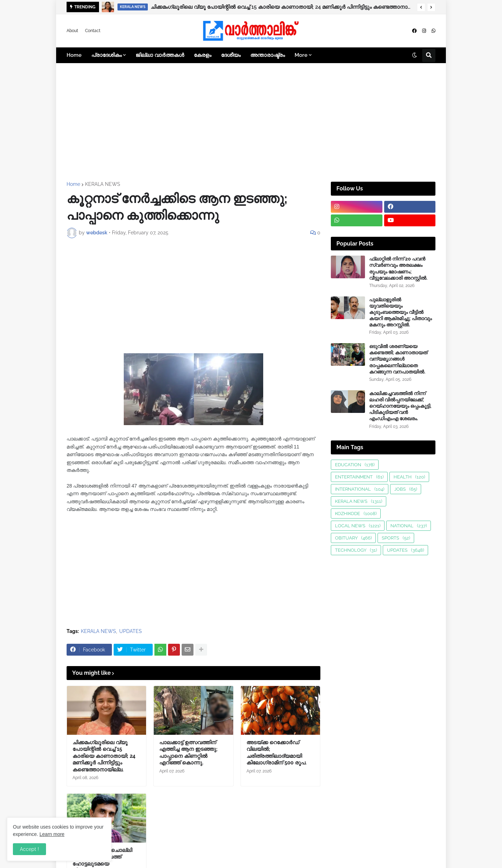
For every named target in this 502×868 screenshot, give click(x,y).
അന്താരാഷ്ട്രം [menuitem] (268, 55)
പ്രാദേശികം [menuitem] (107, 55)
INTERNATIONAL (360, 489)
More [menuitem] (301, 55)
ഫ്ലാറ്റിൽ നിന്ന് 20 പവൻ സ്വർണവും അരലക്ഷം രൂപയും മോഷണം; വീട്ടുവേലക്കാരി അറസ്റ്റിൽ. (398, 268)
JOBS (406, 489)
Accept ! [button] (29, 849)
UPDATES (131, 631)
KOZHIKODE (356, 514)
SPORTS (396, 538)
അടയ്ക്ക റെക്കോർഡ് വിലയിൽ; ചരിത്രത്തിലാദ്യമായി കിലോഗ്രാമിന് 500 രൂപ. (276, 753)
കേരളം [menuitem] (203, 55)
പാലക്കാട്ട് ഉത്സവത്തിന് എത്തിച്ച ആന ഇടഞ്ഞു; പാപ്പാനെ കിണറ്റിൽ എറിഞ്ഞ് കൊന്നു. (188, 753)
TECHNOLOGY (356, 550)
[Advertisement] (251, 122)
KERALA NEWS (103, 184)
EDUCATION (355, 465)
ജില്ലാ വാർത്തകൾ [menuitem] (160, 55)
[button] (421, 7)
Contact (93, 31)
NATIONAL (409, 526)
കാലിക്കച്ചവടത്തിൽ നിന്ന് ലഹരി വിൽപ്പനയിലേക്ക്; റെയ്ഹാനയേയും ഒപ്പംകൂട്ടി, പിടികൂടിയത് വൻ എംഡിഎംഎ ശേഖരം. (400, 406)
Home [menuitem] (74, 55)
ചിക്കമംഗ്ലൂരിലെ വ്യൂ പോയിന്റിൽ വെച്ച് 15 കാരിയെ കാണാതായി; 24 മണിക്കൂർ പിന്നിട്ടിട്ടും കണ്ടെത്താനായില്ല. (282, 7)
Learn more (52, 834)
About (72, 31)
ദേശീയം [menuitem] (231, 55)
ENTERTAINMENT (359, 477)
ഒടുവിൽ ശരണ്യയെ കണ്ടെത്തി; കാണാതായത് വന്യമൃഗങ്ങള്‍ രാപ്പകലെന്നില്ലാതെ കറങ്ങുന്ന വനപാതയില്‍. (398, 359)
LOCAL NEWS (358, 526)
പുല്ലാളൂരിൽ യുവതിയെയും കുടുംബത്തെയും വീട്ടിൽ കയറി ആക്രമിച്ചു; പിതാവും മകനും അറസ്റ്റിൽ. (401, 312)
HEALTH (409, 477)
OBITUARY (353, 538)
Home (73, 184)
